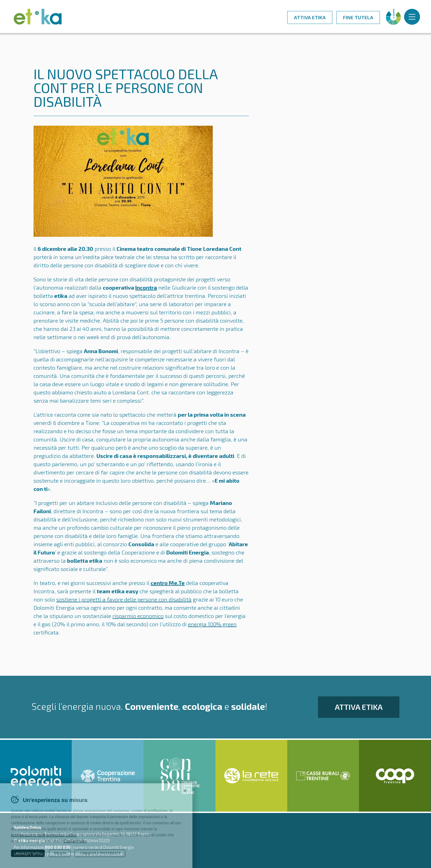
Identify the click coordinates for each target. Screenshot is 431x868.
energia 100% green (212, 624)
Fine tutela (358, 17)
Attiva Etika (310, 17)
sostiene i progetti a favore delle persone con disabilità (124, 599)
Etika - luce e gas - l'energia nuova (38, 17)
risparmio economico (138, 616)
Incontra (146, 287)
